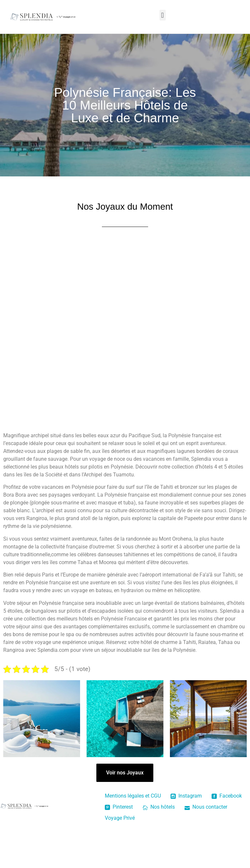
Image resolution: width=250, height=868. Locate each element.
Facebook (227, 796)
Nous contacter (206, 807)
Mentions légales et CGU (133, 796)
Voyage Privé (120, 818)
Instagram (186, 796)
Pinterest (119, 807)
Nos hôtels (159, 807)
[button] (163, 15)
